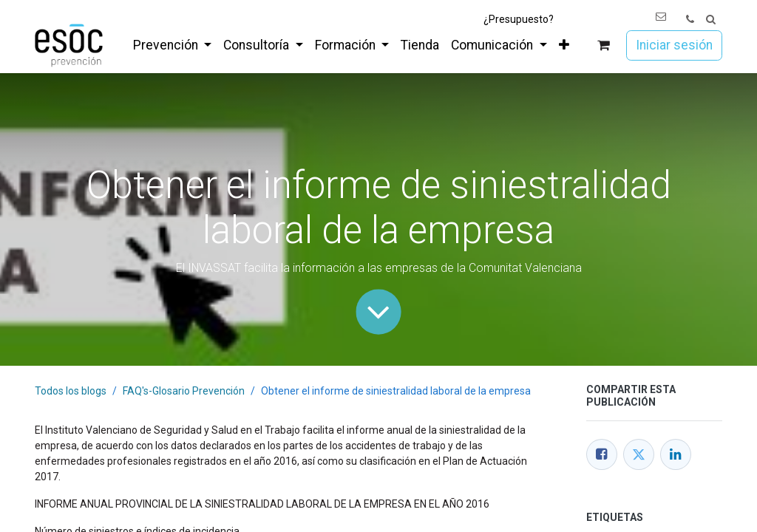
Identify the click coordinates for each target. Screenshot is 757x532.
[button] (711, 20)
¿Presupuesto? (519, 19)
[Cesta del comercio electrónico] (604, 45)
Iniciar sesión (674, 45)
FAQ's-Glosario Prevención (184, 391)
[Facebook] (602, 454)
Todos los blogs (71, 391)
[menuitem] (172, 45)
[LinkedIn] (676, 454)
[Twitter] (639, 454)
